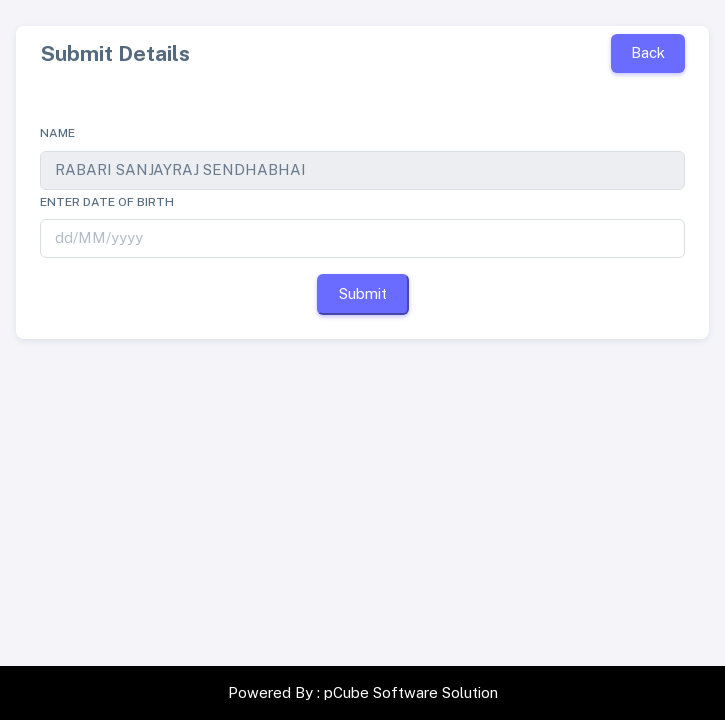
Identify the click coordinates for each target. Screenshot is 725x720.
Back (648, 52)
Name (57, 133)
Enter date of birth (107, 202)
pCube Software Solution (411, 692)
